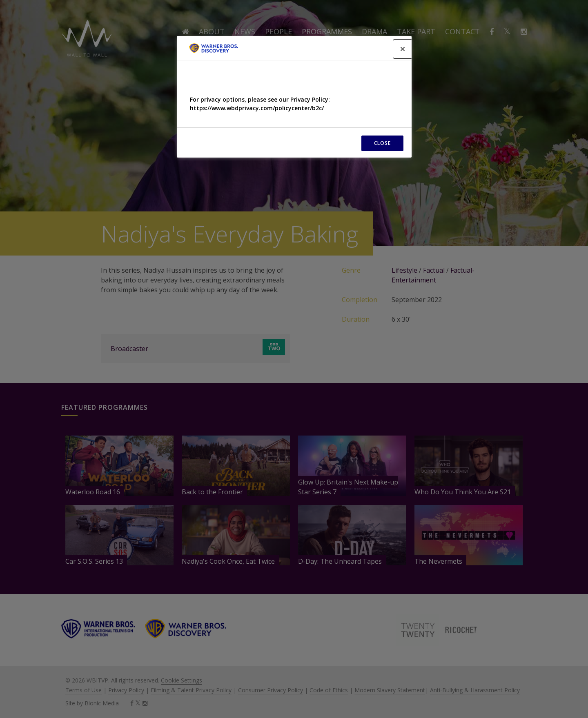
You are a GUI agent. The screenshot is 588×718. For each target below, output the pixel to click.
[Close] (403, 49)
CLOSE (382, 143)
